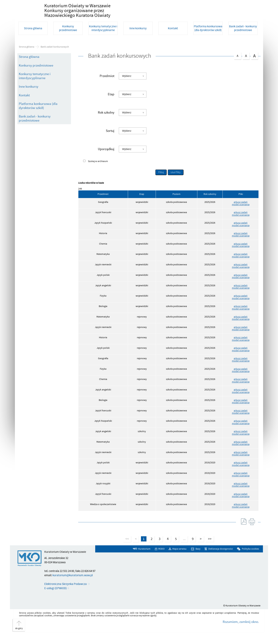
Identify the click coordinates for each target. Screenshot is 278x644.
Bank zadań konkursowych (55, 56)
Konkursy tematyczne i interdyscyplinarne (35, 85)
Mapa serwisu (179, 558)
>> (209, 548)
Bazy (198, 558)
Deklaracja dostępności (221, 558)
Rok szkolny (106, 122)
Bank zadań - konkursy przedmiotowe (35, 128)
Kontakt (24, 105)
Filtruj (161, 182)
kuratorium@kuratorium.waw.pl (73, 585)
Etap (111, 104)
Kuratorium (144, 558)
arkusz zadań (241, 211)
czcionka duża (254, 65)
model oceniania (241, 214)
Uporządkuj (106, 158)
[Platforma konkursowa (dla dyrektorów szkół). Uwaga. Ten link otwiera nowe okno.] (209, 42)
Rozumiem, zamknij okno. (241, 631)
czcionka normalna (237, 65)
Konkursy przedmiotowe (36, 75)
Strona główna (27, 56)
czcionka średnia (246, 65)
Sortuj (110, 140)
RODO (161, 558)
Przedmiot (107, 85)
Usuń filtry (174, 181)
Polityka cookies (250, 558)
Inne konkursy (29, 96)
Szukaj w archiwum (98, 171)
